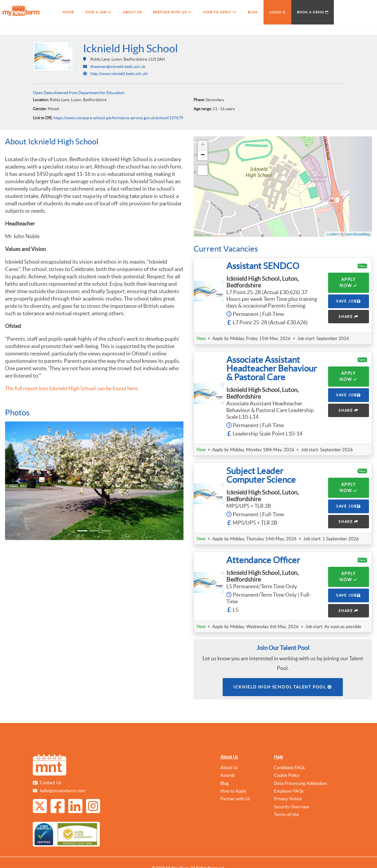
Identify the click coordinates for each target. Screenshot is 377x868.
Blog (224, 783)
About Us (229, 757)
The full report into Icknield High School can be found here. (72, 388)
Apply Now (348, 283)
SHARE (349, 317)
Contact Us (51, 783)
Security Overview (292, 807)
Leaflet (332, 234)
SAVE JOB (349, 301)
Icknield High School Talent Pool (283, 687)
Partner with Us (235, 799)
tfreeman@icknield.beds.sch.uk (118, 66)
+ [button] (203, 145)
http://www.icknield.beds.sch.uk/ (119, 74)
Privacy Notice (288, 799)
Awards (228, 775)
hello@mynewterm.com (62, 791)
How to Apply (233, 791)
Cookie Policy (287, 775)
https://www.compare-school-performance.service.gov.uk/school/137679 (118, 118)
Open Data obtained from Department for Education (79, 93)
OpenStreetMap (357, 234)
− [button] (203, 155)
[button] (18, 481)
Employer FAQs (289, 791)
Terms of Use (286, 815)
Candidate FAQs (289, 768)
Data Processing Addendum (300, 783)
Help (278, 757)
